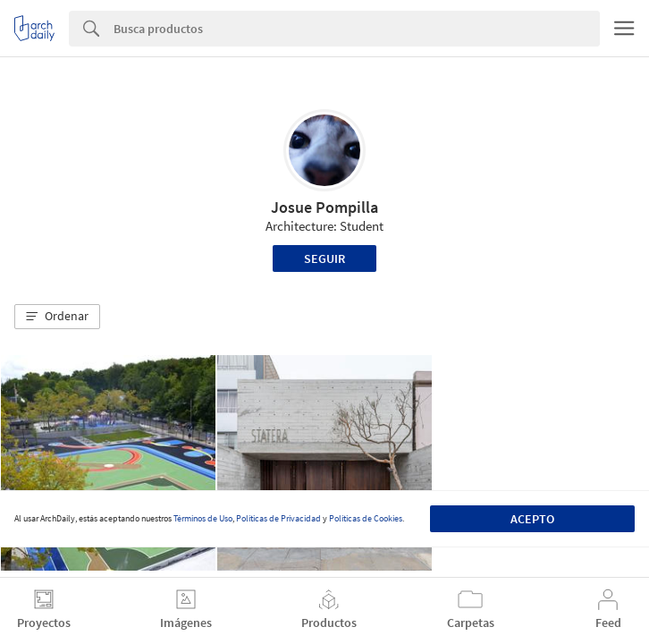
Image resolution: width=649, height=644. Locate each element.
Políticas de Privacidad (278, 518)
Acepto (532, 519)
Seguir (324, 258)
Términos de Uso (203, 518)
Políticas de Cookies (366, 518)
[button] (57, 317)
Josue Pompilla (324, 207)
